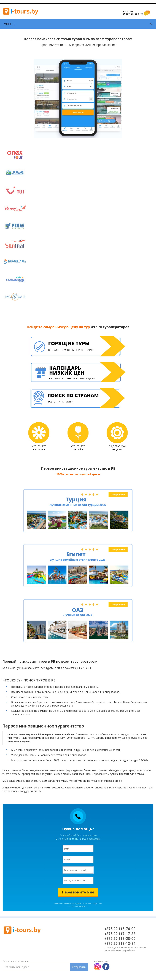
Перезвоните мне (78, 892)
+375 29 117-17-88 (120, 934)
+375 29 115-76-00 (120, 929)
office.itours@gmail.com (123, 951)
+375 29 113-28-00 (120, 939)
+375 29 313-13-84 (120, 944)
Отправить (79, 967)
